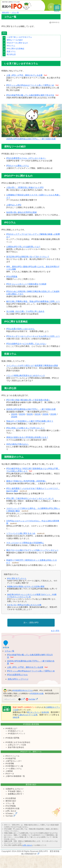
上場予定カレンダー (14, 761)
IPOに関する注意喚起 (15, 49)
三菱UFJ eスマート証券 (28, 715)
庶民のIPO (34, 623)
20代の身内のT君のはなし (18, 444)
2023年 (22, 414)
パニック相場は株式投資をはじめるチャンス (26, 375)
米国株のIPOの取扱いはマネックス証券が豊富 (26, 586)
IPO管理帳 (10, 763)
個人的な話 (11, 54)
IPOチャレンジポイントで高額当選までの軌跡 (26, 284)
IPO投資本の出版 (12, 808)
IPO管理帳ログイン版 (14, 766)
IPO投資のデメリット (17, 733)
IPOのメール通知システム (18, 166)
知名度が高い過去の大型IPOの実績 (21, 212)
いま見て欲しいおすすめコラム (19, 37)
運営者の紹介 (11, 801)
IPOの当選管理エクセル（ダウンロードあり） (26, 158)
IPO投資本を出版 (37, 693)
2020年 (46, 414)
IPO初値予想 (11, 758)
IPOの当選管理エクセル (17, 675)
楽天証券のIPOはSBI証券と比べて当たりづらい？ (28, 257)
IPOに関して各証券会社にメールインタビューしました (30, 498)
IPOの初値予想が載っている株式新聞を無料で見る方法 (30, 95)
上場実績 (9, 771)
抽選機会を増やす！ (16, 794)
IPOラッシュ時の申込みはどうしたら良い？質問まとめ (30, 85)
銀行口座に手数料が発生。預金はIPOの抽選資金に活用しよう (33, 301)
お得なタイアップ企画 (17, 745)
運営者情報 (55, 851)
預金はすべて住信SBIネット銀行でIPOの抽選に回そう (30, 421)
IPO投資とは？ (12, 728)
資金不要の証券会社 (16, 747)
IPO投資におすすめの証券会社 (18, 742)
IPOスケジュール (12, 756)
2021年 (38, 414)
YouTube (32, 699)
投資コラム (11, 51)
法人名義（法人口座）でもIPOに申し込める (25, 311)
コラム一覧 (9, 651)
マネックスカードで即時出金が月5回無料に (25, 543)
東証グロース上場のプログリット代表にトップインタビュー (32, 550)
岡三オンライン (33, 712)
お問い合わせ (11, 811)
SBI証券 (16, 717)
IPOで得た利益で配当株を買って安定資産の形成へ (28, 400)
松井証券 (45, 712)
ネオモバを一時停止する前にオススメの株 (24, 605)
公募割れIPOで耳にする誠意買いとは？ (23, 247)
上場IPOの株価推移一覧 (15, 776)
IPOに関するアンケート (17, 578)
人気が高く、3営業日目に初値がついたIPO (25, 187)
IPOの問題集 (12, 277)
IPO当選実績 (11, 798)
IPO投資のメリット (16, 731)
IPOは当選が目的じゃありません (21, 329)
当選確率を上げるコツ (14, 789)
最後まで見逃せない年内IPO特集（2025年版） (26, 481)
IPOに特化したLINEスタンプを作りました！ (26, 428)
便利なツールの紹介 (15, 40)
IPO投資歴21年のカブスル (23, 690)
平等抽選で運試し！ (16, 791)
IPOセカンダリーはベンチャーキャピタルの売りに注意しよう (33, 336)
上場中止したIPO (14, 205)
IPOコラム (11, 46)
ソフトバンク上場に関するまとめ (21, 533)
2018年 (14, 417)
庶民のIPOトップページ (18, 679)
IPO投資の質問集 (12, 738)
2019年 (53, 414)
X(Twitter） (10, 813)
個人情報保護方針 (29, 854)
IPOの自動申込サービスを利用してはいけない (26, 344)
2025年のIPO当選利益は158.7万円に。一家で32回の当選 (32, 138)
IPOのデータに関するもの (17, 43)
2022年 (30, 414)
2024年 (14, 414)
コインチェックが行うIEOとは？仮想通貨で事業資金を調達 (32, 366)
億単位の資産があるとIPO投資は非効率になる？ (27, 437)
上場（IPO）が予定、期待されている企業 (24, 75)
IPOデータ (10, 774)
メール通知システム (14, 769)
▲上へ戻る (55, 631)
